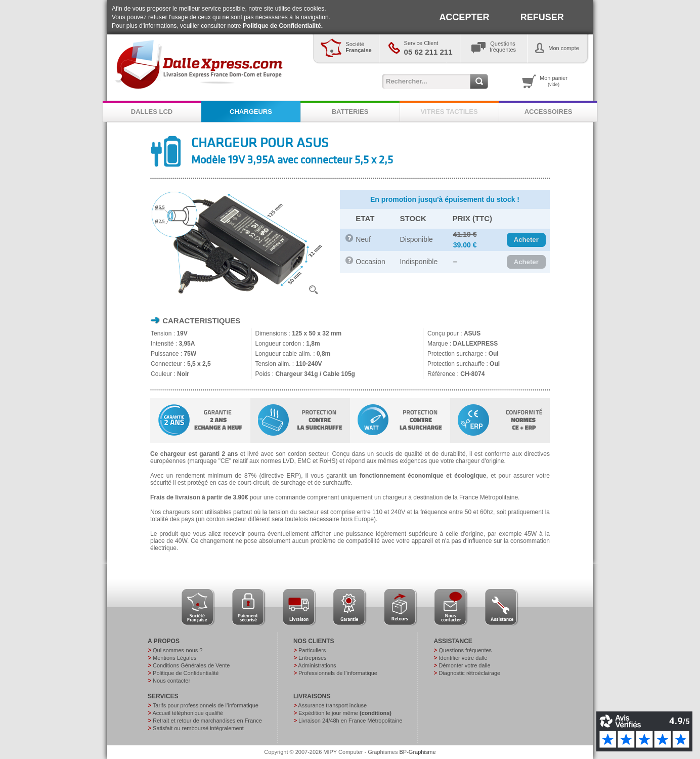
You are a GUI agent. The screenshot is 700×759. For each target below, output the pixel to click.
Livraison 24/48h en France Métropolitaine (350, 721)
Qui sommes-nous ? (178, 650)
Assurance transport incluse (332, 705)
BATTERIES (350, 112)
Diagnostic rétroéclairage (469, 673)
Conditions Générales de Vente (191, 665)
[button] (526, 240)
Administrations (317, 665)
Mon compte (564, 48)
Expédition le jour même (345, 713)
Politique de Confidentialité (186, 673)
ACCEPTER (464, 17)
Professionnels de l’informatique (338, 673)
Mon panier (554, 81)
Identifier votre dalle (463, 658)
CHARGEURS (251, 112)
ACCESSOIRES (549, 112)
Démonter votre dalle (464, 665)
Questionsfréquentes (503, 47)
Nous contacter (171, 681)
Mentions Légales (174, 658)
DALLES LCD (152, 112)
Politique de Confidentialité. (283, 26)
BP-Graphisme (418, 752)
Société (358, 47)
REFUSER (542, 17)
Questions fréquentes (465, 650)
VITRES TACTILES (449, 112)
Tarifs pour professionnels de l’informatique (206, 705)
